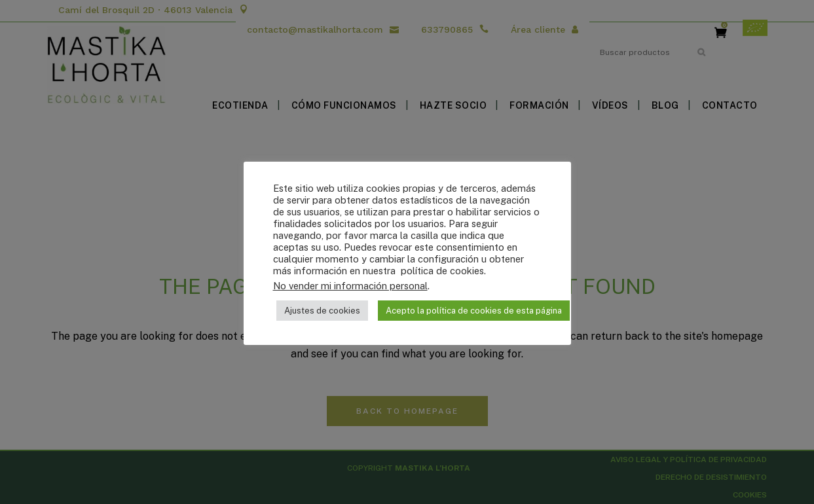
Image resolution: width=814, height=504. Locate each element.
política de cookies (441, 271)
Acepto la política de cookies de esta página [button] (474, 311)
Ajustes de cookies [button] (322, 311)
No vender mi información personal (350, 286)
